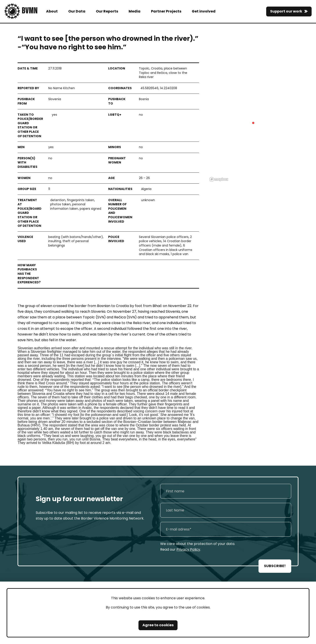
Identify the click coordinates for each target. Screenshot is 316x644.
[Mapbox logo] (219, 179)
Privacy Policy (188, 549)
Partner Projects (166, 11)
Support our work (286, 11)
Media (135, 11)
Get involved (204, 11)
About (52, 11)
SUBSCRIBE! (275, 566)
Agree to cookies (158, 625)
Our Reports (107, 11)
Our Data (77, 11)
